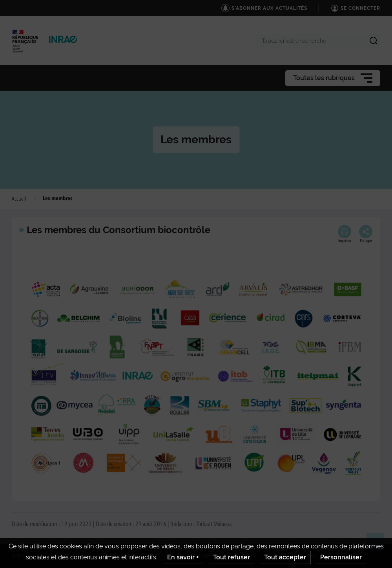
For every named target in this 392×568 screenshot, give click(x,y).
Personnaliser (341, 557)
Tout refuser (232, 557)
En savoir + (183, 557)
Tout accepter (285, 557)
